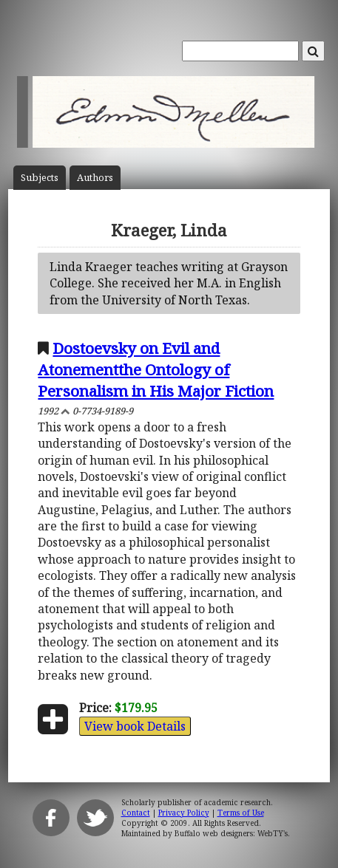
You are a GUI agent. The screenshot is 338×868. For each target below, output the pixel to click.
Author (95, 178)
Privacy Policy (184, 813)
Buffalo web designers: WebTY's (231, 833)
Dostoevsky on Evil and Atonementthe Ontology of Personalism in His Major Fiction (156, 369)
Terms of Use (241, 813)
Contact (136, 813)
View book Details (135, 726)
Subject (40, 178)
